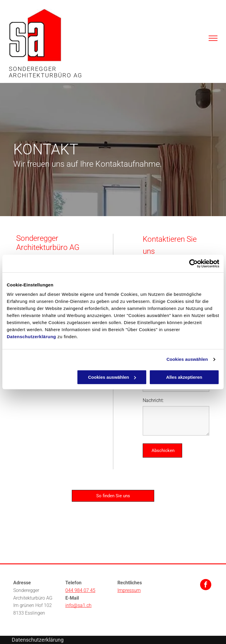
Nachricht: (153, 400)
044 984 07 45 (80, 590)
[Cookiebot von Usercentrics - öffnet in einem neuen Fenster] (193, 263)
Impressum (129, 590)
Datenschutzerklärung (31, 337)
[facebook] (206, 585)
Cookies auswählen (187, 359)
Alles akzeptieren (184, 377)
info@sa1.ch (78, 605)
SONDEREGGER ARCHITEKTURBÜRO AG (46, 72)
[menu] (213, 38)
